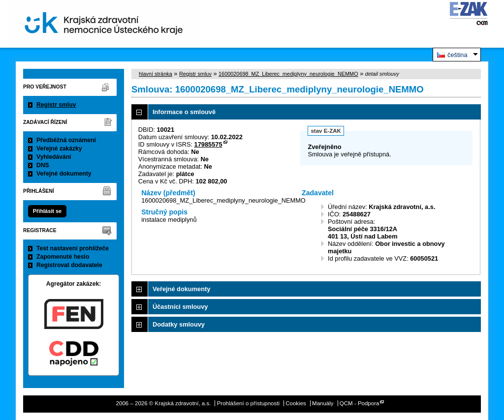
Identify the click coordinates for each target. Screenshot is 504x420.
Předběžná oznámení (66, 140)
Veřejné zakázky (59, 149)
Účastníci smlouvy (180, 307)
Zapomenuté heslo (63, 257)
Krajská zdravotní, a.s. (104, 24)
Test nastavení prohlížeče (73, 248)
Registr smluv (56, 105)
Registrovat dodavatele (69, 265)
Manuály (323, 403)
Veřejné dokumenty (64, 174)
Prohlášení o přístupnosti (248, 403)
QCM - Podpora (360, 403)
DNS (43, 165)
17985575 (208, 144)
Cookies (296, 403)
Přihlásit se (47, 211)
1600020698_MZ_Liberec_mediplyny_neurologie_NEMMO (288, 74)
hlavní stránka (156, 74)
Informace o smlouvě (184, 112)
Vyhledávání (54, 157)
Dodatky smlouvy (179, 324)
